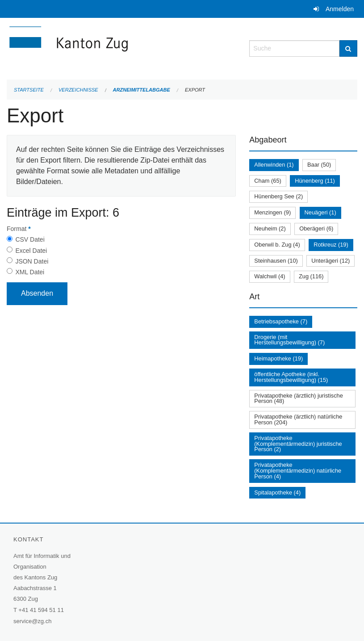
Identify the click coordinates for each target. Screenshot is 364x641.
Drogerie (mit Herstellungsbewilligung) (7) (289, 340)
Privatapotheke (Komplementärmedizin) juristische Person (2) (298, 444)
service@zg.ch (32, 621)
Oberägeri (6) (316, 228)
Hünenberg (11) (315, 181)
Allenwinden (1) (274, 165)
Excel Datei (31, 251)
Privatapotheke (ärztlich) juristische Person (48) (298, 398)
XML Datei (30, 272)
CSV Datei (30, 239)
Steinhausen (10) (276, 261)
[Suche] (348, 48)
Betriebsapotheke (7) (281, 321)
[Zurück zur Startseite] (121, 48)
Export (195, 90)
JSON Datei (32, 261)
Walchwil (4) (270, 276)
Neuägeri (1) (320, 212)
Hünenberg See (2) (278, 196)
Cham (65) (268, 181)
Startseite (29, 90)
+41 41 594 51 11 (41, 610)
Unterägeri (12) (331, 261)
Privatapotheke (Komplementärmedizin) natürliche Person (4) (298, 471)
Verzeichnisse (78, 90)
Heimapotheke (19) (278, 358)
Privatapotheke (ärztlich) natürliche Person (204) (298, 419)
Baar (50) (319, 165)
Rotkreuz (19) (331, 245)
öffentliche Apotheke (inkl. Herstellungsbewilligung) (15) (291, 377)
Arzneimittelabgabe (141, 90)
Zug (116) (311, 276)
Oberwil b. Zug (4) (277, 245)
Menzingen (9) (272, 212)
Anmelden (340, 9)
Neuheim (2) (270, 228)
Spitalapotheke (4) (277, 492)
